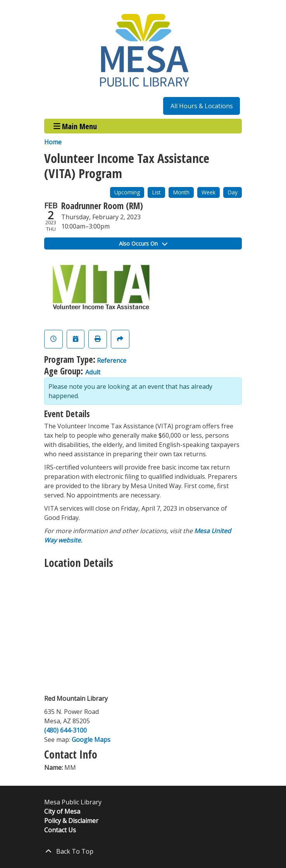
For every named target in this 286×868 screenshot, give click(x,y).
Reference (112, 360)
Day (233, 192)
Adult (93, 372)
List (156, 192)
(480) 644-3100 (65, 730)
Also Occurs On (143, 243)
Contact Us (60, 830)
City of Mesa (62, 811)
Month (181, 192)
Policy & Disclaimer (71, 821)
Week (208, 192)
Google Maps (91, 740)
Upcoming (127, 192)
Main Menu (75, 126)
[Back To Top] (143, 851)
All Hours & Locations (202, 106)
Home (53, 142)
